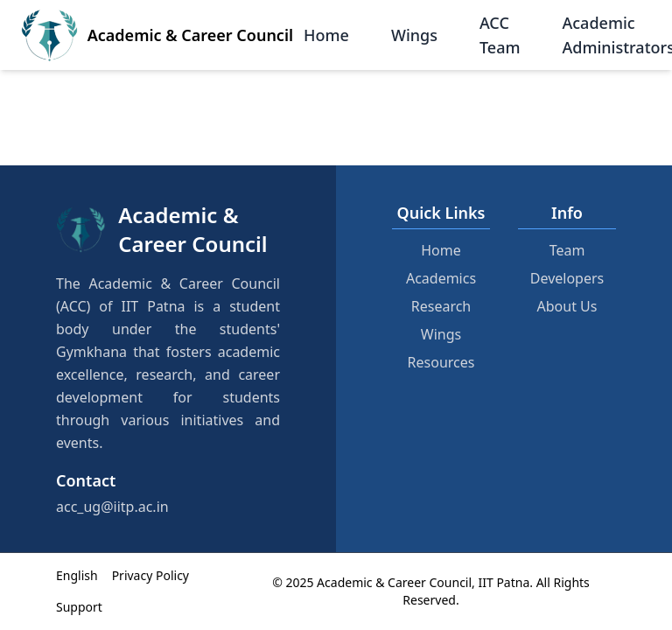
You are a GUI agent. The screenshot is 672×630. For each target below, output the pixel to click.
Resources (441, 362)
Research (441, 306)
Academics (441, 278)
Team (567, 250)
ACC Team (500, 35)
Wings (414, 35)
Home (326, 35)
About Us (567, 306)
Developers (567, 278)
